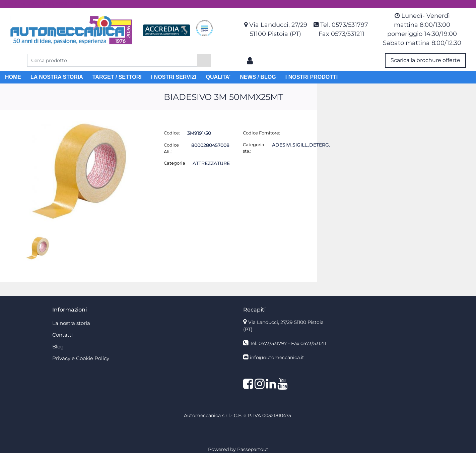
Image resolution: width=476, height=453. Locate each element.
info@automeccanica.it (277, 357)
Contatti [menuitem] (62, 335)
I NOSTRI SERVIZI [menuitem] (174, 77)
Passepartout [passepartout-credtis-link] (253, 449)
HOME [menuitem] (13, 77)
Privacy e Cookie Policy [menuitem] (81, 358)
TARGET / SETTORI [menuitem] (117, 77)
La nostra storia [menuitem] (71, 323)
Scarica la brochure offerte (425, 60)
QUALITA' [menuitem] (218, 77)
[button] (204, 60)
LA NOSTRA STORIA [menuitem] (57, 77)
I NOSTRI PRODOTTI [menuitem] (312, 77)
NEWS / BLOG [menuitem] (258, 77)
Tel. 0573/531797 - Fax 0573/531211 (288, 343)
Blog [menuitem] (58, 347)
